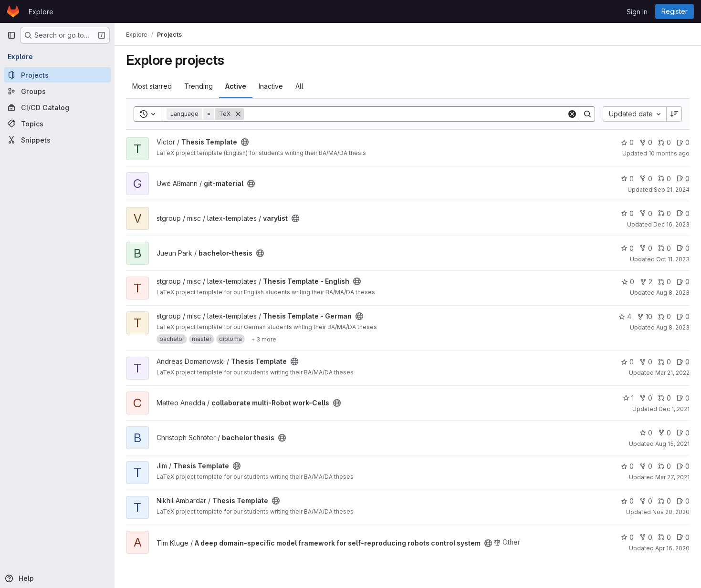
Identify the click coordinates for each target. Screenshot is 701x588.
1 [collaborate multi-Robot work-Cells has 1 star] (628, 398)
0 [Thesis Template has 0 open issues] (683, 142)
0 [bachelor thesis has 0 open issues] (683, 433)
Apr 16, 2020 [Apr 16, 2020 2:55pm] (672, 548)
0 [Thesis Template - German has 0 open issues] (683, 316)
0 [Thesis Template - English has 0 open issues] (683, 282)
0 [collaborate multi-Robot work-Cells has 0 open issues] (683, 398)
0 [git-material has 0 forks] (646, 179)
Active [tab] (236, 86)
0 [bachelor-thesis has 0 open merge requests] (664, 248)
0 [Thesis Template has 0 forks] (646, 142)
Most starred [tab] (152, 86)
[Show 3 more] (264, 339)
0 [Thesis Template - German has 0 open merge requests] (664, 316)
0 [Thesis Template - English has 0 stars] (628, 282)
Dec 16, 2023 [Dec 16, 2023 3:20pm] (671, 224)
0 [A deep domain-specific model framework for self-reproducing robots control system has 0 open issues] (683, 537)
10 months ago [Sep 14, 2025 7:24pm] (669, 153)
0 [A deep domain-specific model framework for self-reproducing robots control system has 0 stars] (627, 537)
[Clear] (572, 114)
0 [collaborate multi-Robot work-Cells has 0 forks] (646, 398)
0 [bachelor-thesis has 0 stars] (627, 248)
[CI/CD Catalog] (57, 107)
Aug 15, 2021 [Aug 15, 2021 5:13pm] (672, 444)
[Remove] (238, 114)
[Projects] (57, 75)
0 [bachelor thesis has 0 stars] (646, 433)
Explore (41, 12)
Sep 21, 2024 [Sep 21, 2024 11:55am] (672, 190)
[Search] (405, 114)
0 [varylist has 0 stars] (627, 213)
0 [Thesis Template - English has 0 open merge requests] (664, 282)
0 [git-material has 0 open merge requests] (664, 179)
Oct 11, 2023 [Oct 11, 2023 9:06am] (673, 259)
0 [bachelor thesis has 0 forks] (664, 433)
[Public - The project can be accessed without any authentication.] (245, 142)
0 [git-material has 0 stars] (627, 179)
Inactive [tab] (271, 86)
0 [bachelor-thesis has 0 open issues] (683, 248)
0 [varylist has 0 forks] (646, 213)
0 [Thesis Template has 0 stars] (627, 142)
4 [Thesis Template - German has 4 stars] (625, 316)
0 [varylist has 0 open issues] (683, 213)
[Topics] (57, 124)
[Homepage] (13, 11)
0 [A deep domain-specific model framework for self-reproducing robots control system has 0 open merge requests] (664, 537)
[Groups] (57, 91)
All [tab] (299, 86)
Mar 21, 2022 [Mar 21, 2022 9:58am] (672, 373)
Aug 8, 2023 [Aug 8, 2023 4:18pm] (673, 293)
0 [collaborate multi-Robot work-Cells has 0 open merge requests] (664, 398)
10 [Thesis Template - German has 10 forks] (645, 316)
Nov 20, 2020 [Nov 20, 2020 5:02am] (671, 512)
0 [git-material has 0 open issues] (683, 179)
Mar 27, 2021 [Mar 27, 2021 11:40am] (672, 477)
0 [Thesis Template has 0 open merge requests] (664, 142)
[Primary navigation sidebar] (11, 35)
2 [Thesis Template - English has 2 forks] (646, 282)
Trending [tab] (199, 86)
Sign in (637, 12)
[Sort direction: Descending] (674, 114)
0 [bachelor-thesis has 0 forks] (646, 248)
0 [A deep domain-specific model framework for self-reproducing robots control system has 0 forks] (646, 537)
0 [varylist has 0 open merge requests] (664, 213)
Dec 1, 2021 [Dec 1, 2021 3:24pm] (674, 409)
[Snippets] (57, 140)
